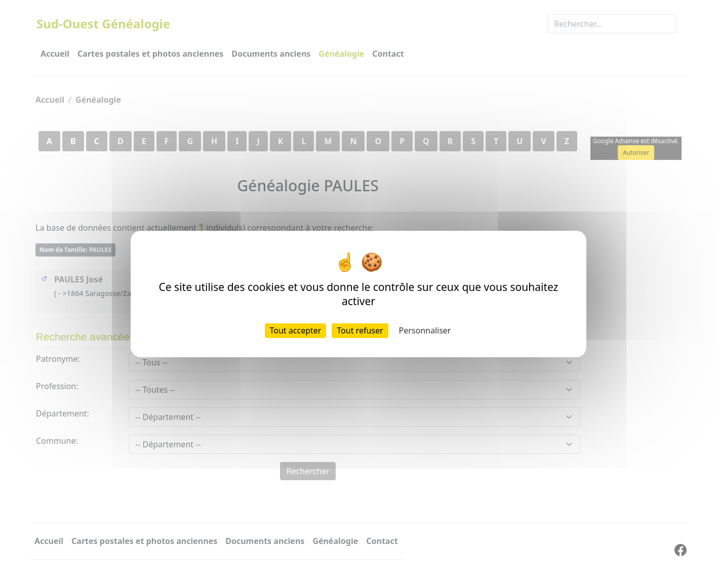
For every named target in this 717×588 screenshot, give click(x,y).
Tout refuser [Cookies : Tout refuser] (360, 330)
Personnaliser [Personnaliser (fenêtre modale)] (425, 330)
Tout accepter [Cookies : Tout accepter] (296, 330)
